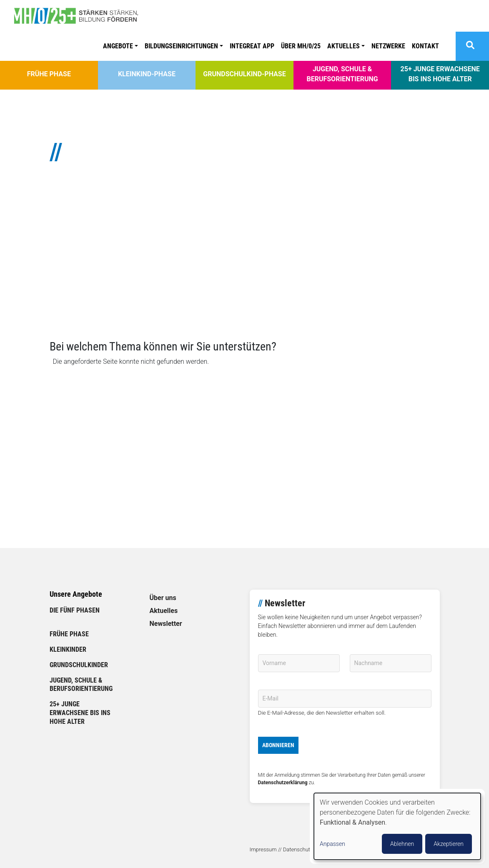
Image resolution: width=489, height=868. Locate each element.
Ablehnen (402, 844)
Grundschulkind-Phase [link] (244, 74)
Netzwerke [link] (388, 46)
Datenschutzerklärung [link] (283, 783)
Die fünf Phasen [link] (75, 610)
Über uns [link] (163, 598)
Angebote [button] (118, 46)
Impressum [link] (263, 849)
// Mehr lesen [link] (69, 303)
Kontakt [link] (425, 46)
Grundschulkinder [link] (79, 665)
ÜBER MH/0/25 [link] (301, 46)
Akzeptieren (449, 844)
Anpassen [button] (332, 844)
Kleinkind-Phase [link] (147, 74)
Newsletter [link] (166, 624)
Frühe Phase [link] (49, 74)
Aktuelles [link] (164, 611)
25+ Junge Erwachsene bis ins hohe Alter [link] (440, 74)
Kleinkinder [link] (68, 649)
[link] (79, 16)
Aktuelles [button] (344, 46)
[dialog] (397, 826)
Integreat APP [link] (252, 46)
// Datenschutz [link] (296, 849)
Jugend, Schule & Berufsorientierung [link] (342, 74)
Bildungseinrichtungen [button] (181, 46)
